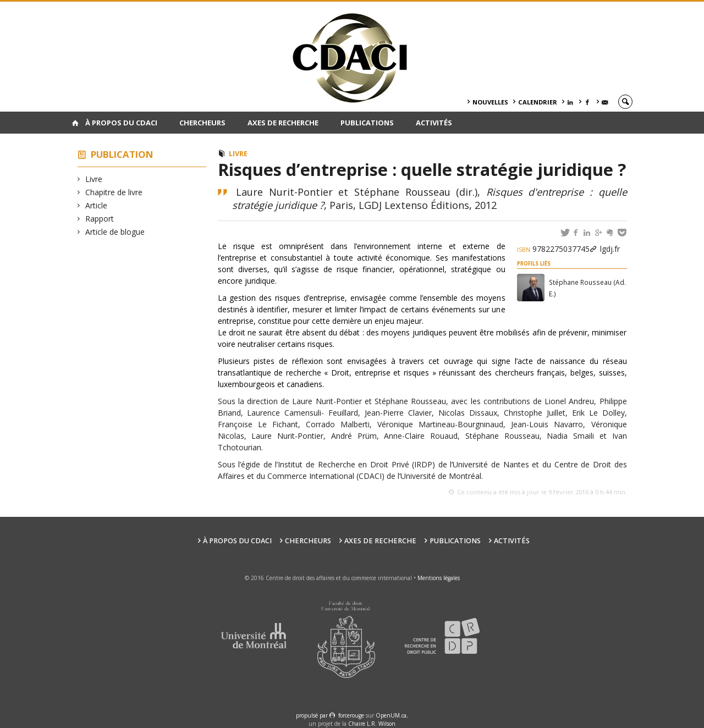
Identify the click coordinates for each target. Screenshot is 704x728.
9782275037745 (553, 249)
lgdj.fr (610, 249)
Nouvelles (490, 102)
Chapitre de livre (114, 192)
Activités (434, 123)
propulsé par (313, 715)
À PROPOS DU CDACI (121, 123)
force (351, 715)
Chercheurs (202, 123)
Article (97, 205)
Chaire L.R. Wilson (372, 724)
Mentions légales (439, 578)
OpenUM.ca (391, 715)
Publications (367, 123)
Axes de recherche (283, 123)
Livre (94, 179)
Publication (122, 154)
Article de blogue (115, 232)
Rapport (100, 219)
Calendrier (538, 102)
